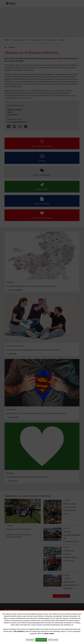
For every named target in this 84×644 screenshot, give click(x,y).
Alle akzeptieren (42, 640)
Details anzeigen (53, 640)
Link (72, 625)
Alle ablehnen (31, 640)
